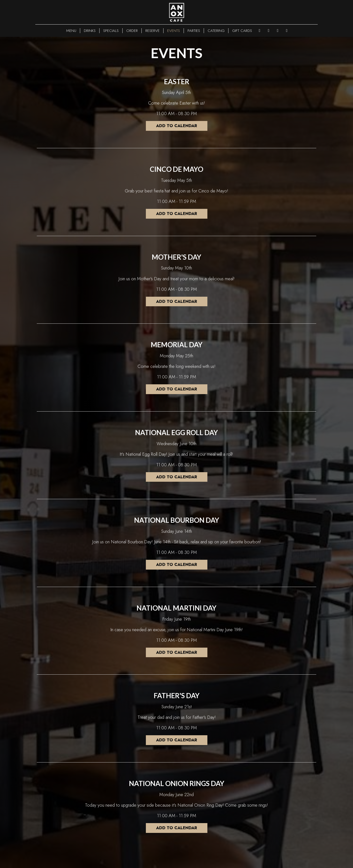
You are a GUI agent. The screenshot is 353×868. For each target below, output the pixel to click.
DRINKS (90, 31)
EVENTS (174, 31)
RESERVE (152, 31)
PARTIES (194, 31)
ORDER (132, 31)
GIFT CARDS (242, 31)
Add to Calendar (176, 126)
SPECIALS (111, 31)
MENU (71, 31)
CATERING (216, 31)
